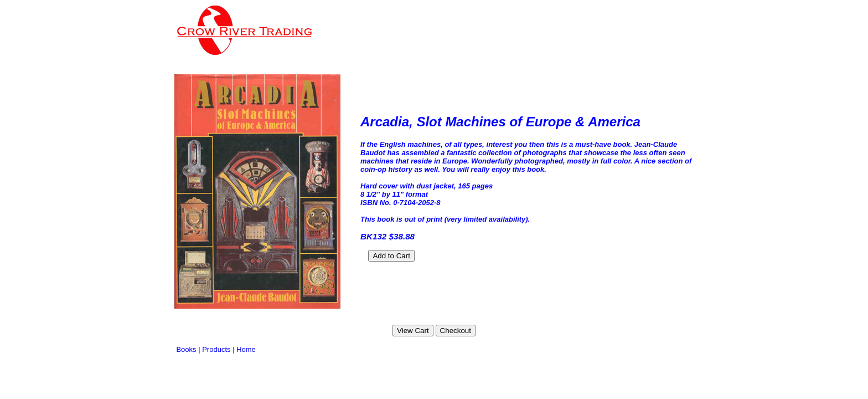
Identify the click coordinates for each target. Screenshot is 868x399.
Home (246, 349)
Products (216, 349)
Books (186, 349)
